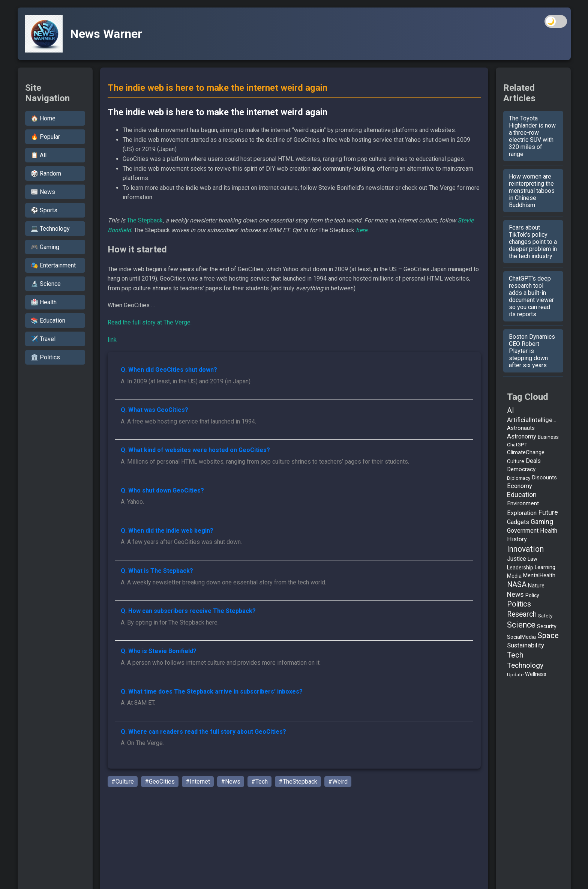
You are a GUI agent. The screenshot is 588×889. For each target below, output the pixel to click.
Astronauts (521, 428)
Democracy (521, 469)
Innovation (525, 549)
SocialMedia (521, 637)
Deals (533, 461)
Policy (532, 595)
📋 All (39, 155)
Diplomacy (519, 478)
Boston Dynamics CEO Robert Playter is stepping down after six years (532, 351)
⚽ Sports (44, 210)
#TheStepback (298, 782)
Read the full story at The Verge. (150, 322)
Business (548, 437)
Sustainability (526, 645)
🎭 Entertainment (53, 265)
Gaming (542, 522)
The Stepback (145, 220)
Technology (525, 665)
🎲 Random (46, 173)
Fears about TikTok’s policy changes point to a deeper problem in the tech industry (533, 242)
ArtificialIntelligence (533, 420)
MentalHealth (539, 575)
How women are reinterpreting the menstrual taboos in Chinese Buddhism (532, 191)
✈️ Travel (43, 339)
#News (231, 782)
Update (515, 675)
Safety (545, 616)
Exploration (522, 513)
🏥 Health (44, 302)
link (112, 340)
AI (511, 410)
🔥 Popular (45, 137)
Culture (516, 461)
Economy (520, 486)
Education (522, 495)
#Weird (338, 782)
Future (548, 512)
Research (522, 614)
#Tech (259, 782)
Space (548, 635)
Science (521, 625)
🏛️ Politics (45, 357)
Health (549, 531)
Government (523, 531)
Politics (519, 604)
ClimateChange (526, 452)
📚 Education (48, 321)
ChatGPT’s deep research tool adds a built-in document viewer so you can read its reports (531, 296)
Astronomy (522, 436)
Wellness (536, 674)
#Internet (198, 782)
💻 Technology (50, 229)
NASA (517, 585)
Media (514, 576)
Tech (515, 655)
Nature (536, 586)
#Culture (123, 782)
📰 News (43, 192)
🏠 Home (43, 118)
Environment (523, 503)
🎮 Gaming (45, 247)
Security (547, 626)
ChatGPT (517, 444)
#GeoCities (160, 782)
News (515, 594)
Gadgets (518, 522)
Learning (545, 567)
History (517, 539)
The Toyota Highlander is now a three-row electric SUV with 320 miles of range (532, 136)
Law (532, 559)
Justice (517, 559)
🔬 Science (46, 284)
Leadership (520, 568)
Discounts (544, 478)
